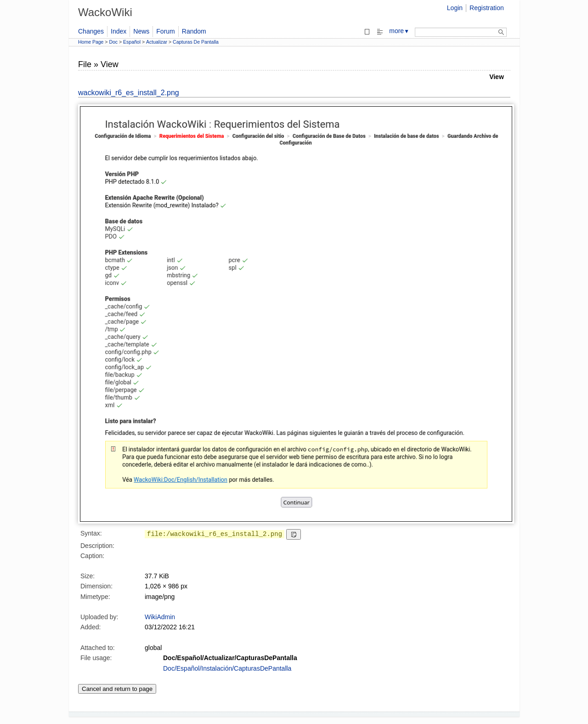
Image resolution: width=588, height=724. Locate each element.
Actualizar (157, 42)
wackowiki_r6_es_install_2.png (129, 93)
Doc (113, 42)
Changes (91, 31)
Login (455, 8)
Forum (165, 31)
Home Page (91, 42)
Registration (487, 8)
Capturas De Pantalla (196, 42)
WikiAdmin (160, 617)
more (399, 31)
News (141, 31)
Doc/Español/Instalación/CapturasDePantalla (227, 668)
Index (119, 31)
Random (194, 31)
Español (132, 42)
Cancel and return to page (117, 689)
